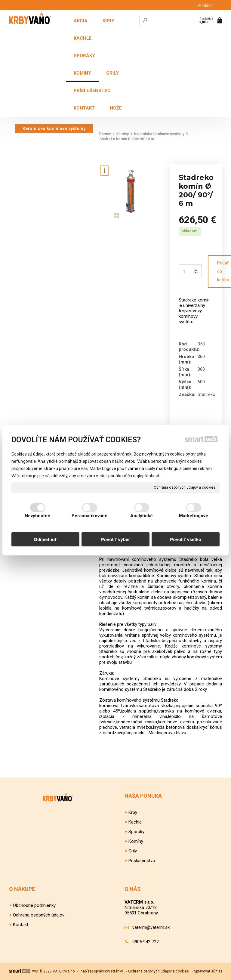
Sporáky (136, 832)
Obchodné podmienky (34, 905)
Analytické (142, 516)
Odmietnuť (45, 539)
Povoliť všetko (186, 539)
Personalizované (90, 516)
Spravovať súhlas (208, 971)
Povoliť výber (115, 539)
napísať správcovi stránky (102, 971)
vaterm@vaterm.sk (151, 927)
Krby (133, 812)
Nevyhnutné (38, 516)
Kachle (135, 822)
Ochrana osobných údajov (39, 915)
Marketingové (194, 516)
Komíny (136, 841)
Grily (133, 851)
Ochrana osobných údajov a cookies (185, 487)
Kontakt (21, 925)
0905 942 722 (146, 942)
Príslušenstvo (142, 861)
